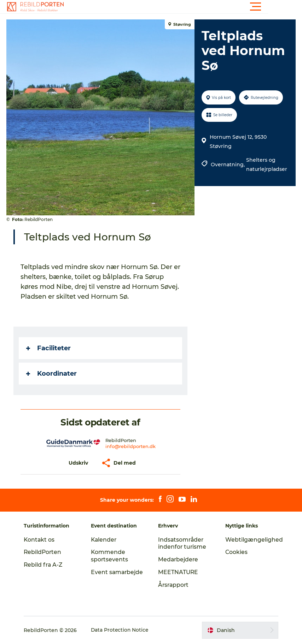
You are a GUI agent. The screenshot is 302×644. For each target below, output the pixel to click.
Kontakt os (42, 540)
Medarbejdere (179, 559)
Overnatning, (228, 165)
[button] (183, 7)
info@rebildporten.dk (131, 446)
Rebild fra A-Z (46, 565)
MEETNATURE (178, 572)
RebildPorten (45, 552)
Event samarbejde (109, 576)
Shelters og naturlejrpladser (266, 165)
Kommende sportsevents (111, 556)
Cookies (236, 552)
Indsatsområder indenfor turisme (182, 543)
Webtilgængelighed (253, 540)
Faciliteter (49, 348)
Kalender (105, 540)
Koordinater (52, 374)
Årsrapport (174, 585)
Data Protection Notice (122, 630)
